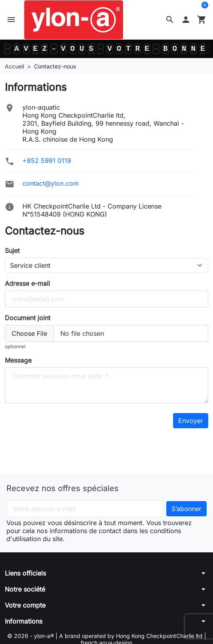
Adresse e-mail (27, 283)
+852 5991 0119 (47, 160)
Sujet (12, 251)
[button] (170, 20)
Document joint (28, 318)
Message (18, 360)
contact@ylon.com (51, 183)
